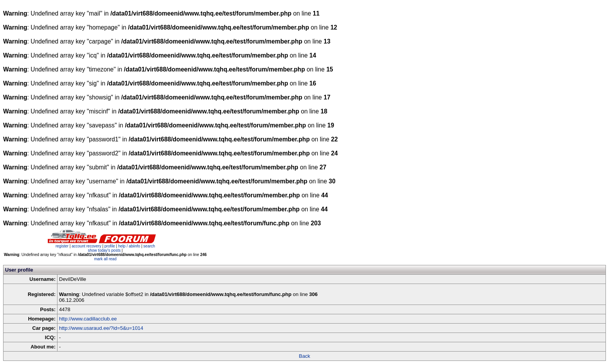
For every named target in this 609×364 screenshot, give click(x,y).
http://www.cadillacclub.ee (88, 319)
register (62, 246)
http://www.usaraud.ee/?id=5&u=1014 (101, 328)
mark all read (105, 259)
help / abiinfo (129, 246)
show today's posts (104, 250)
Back (305, 356)
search (149, 246)
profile (110, 246)
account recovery (87, 246)
